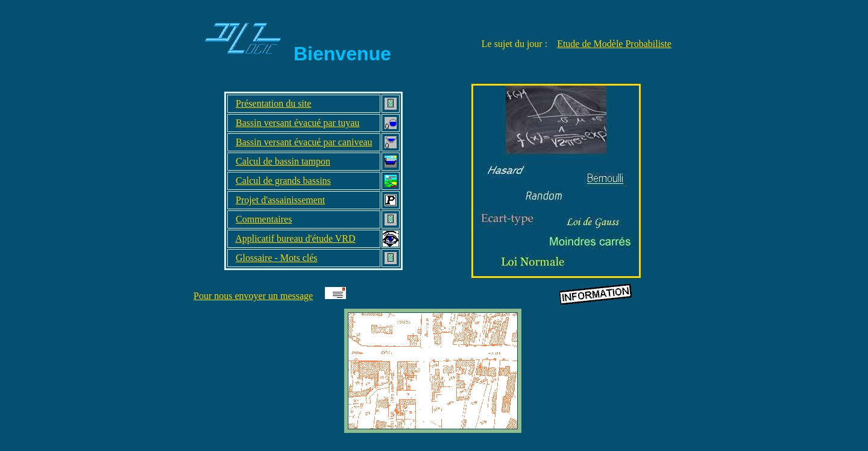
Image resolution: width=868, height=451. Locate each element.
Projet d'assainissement (280, 200)
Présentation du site (273, 103)
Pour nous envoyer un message (253, 296)
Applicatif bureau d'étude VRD (295, 238)
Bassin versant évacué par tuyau (297, 123)
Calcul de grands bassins (283, 181)
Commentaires (264, 219)
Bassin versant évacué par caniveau (304, 142)
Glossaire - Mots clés (277, 258)
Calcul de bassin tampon (283, 161)
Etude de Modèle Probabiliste (614, 44)
